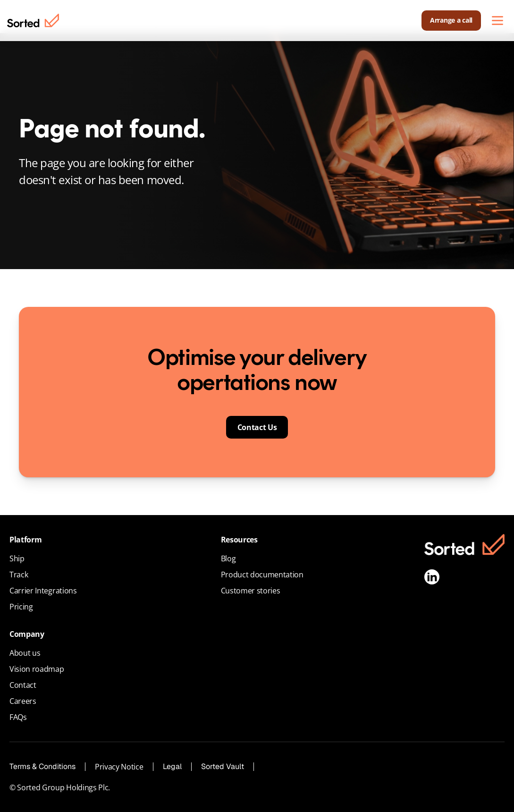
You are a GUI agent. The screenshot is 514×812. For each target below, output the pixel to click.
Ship (17, 558)
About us (25, 653)
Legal (172, 766)
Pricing (21, 607)
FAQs (18, 717)
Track (19, 575)
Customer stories (251, 591)
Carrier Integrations (43, 591)
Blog (228, 558)
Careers (23, 701)
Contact (23, 685)
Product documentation (262, 575)
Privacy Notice (119, 767)
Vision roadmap (37, 669)
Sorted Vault (223, 766)
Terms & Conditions (42, 766)
